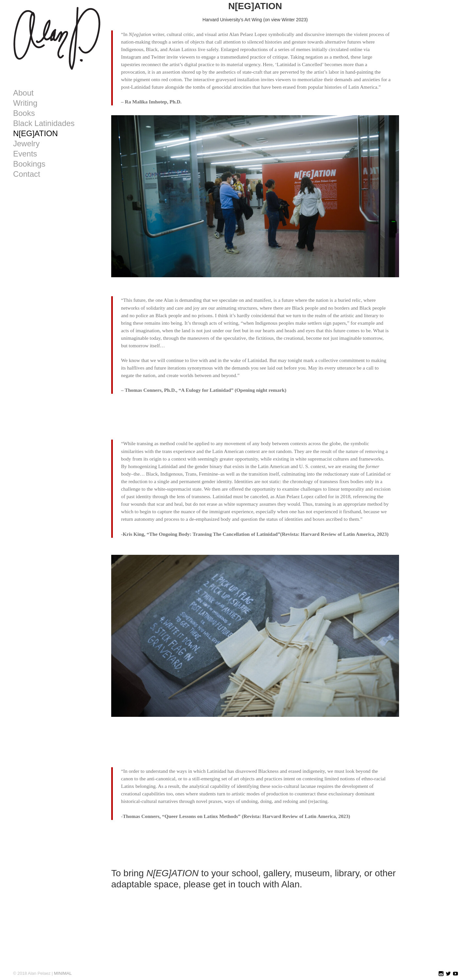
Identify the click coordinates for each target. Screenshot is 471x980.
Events (25, 154)
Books (24, 113)
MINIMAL (63, 973)
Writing (25, 103)
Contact (27, 174)
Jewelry (26, 144)
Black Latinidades (44, 123)
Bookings (29, 164)
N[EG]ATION (35, 134)
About (23, 93)
